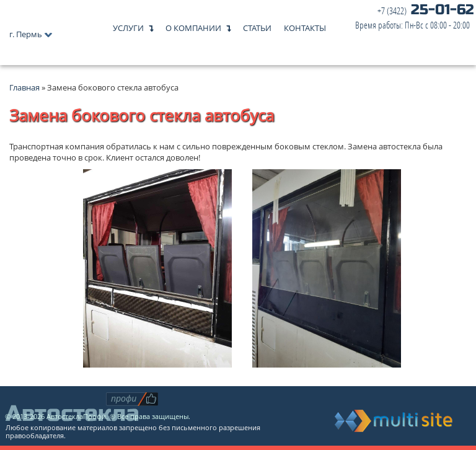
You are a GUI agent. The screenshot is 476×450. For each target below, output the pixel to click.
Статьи (257, 25)
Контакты (305, 25)
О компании (193, 25)
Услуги (128, 25)
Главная (24, 87)
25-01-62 (415, 18)
